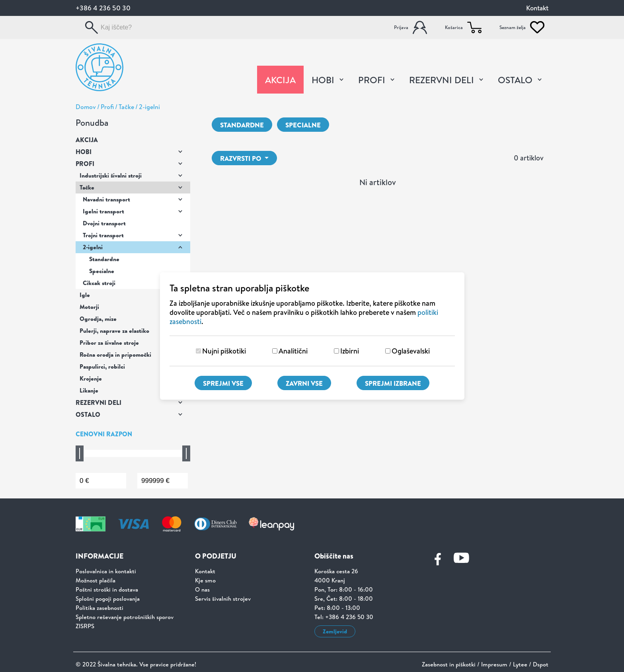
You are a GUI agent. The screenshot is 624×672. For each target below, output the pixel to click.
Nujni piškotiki (224, 351)
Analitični (293, 351)
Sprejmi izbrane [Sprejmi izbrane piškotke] (393, 383)
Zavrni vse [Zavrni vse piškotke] (304, 383)
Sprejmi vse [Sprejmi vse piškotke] (223, 383)
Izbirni (350, 351)
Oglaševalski (411, 351)
